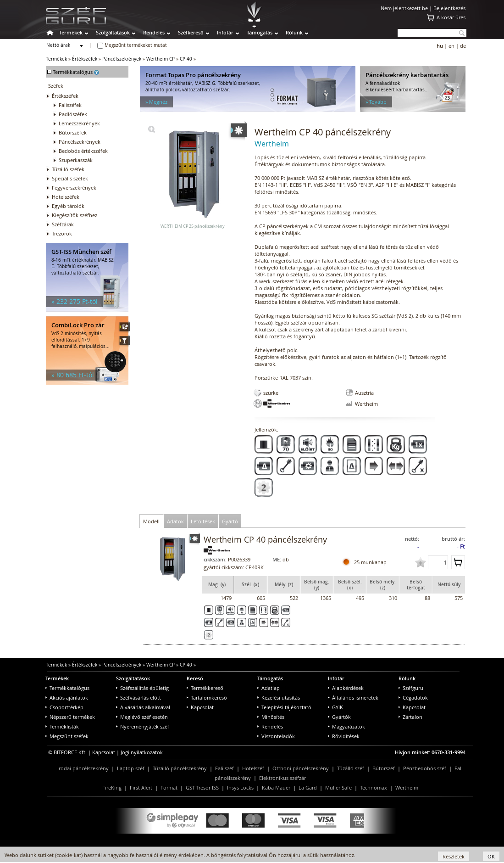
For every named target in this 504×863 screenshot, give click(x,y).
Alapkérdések (346, 688)
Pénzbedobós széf (425, 768)
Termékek (71, 32)
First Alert (141, 787)
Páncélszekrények (122, 59)
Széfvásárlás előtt (138, 698)
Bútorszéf (384, 768)
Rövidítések (344, 736)
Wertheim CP (161, 59)
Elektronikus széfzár (282, 778)
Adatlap (269, 688)
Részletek (454, 856)
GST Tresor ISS (202, 787)
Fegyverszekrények (74, 188)
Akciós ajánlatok (67, 698)
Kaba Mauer (276, 787)
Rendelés (154, 32)
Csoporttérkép (64, 707)
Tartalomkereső (207, 698)
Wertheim (407, 787)
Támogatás (260, 32)
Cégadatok (413, 698)
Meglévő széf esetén (142, 717)
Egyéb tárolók (68, 206)
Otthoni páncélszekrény (301, 768)
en (451, 46)
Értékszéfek (85, 59)
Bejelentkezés (449, 8)
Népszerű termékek (70, 717)
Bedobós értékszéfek (83, 151)
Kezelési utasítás (279, 698)
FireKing (112, 787)
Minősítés (271, 717)
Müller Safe (338, 787)
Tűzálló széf (351, 768)
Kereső (195, 678)
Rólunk (294, 32)
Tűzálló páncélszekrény (180, 768)
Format (169, 787)
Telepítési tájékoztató (284, 707)
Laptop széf (131, 768)
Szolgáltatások (113, 32)
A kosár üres (451, 17)
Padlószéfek (73, 114)
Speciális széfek (70, 178)
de (463, 46)
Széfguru (411, 688)
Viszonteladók (276, 736)
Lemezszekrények (79, 123)
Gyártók (339, 717)
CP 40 (186, 59)
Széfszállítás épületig (142, 688)
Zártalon (410, 717)
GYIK (335, 707)
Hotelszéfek (66, 197)
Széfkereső (191, 32)
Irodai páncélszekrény (83, 768)
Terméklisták (62, 726)
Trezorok (62, 233)
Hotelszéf (253, 768)
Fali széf (224, 768)
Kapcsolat (200, 707)
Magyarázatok (346, 726)
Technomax (374, 787)
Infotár (225, 32)
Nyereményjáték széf (143, 726)
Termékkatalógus (67, 688)
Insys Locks (240, 787)
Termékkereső (205, 688)
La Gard (308, 787)
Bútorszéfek (73, 132)
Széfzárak (63, 224)
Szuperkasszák (76, 160)
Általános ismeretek (353, 698)
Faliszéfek (70, 105)
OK (491, 856)
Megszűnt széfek (67, 736)
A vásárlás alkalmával (143, 707)
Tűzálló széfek (68, 169)
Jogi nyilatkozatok (142, 752)
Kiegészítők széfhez (75, 215)
